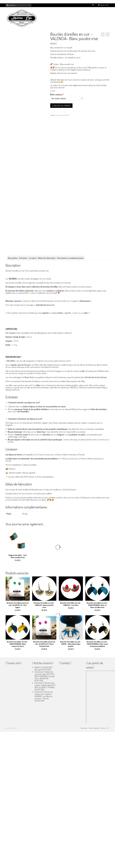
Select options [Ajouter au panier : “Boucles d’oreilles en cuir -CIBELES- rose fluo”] (71, 611)
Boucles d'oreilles (60, 115)
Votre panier (103, 5)
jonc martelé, (58, 313)
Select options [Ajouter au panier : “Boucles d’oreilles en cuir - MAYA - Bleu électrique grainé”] (71, 652)
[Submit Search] (7, 5)
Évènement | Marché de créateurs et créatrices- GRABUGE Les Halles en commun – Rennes (44, 695)
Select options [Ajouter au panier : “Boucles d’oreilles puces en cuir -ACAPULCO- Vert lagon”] (18, 614)
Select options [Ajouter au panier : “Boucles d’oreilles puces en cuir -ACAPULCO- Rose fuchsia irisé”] (44, 652)
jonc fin (68, 313)
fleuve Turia (29, 377)
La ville (82, 371)
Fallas (38, 385)
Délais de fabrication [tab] (47, 258)
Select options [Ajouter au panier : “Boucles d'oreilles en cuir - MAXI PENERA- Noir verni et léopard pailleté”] (97, 652)
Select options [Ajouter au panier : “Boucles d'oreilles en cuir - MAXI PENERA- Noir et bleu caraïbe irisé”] (97, 614)
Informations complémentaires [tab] (70, 258)
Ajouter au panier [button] (18, 564)
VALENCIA (67, 115)
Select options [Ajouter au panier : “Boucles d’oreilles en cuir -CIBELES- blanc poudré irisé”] (44, 614)
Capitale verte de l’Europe (20, 365)
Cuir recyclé (10, 333)
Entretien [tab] (23, 258)
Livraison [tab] (33, 258)
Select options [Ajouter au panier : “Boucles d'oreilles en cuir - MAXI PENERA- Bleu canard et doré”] (18, 652)
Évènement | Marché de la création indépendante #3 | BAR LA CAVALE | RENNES (45, 685)
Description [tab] (13, 258)
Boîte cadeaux (57, 94)
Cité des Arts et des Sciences (96, 377)
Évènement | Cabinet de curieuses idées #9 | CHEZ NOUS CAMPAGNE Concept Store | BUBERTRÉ (45, 675)
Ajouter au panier (61, 106)
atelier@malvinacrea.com (45, 305)
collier (86, 313)
